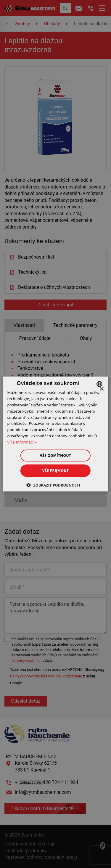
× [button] (102, 389)
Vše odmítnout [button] (55, 455)
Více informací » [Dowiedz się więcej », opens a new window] (22, 442)
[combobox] (100, 384)
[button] (55, 485)
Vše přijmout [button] (55, 470)
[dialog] (55, 434)
